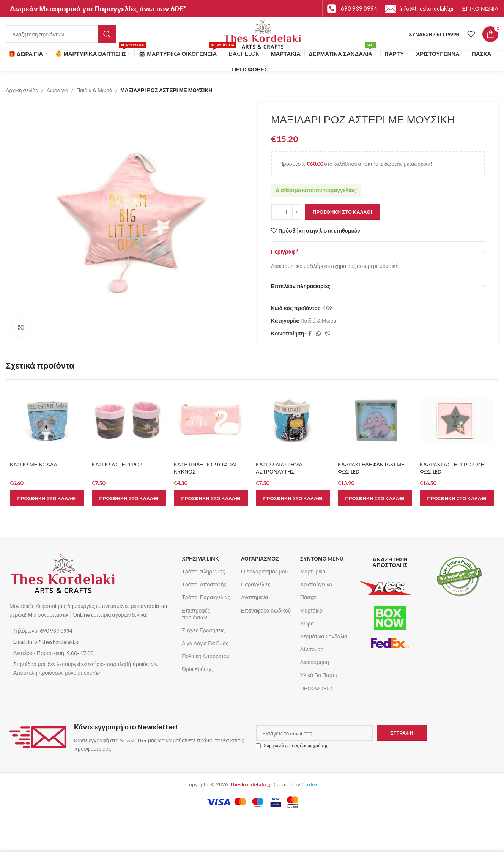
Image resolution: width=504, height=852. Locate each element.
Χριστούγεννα (316, 584)
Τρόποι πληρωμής (203, 571)
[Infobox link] (352, 9)
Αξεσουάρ (312, 649)
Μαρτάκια (311, 610)
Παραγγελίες (256, 584)
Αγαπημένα (254, 597)
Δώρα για (57, 90)
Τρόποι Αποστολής (204, 584)
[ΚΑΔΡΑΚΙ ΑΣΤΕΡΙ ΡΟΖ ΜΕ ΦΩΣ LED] (457, 420)
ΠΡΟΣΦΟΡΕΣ (317, 688)
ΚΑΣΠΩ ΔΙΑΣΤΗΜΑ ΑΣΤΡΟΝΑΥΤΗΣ (279, 468)
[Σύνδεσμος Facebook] (310, 334)
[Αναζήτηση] (61, 34)
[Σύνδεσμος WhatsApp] (318, 334)
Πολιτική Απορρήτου (206, 656)
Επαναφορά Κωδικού (266, 610)
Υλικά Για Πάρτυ (319, 675)
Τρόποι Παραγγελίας (206, 597)
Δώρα (307, 623)
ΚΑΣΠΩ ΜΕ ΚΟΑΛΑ (33, 465)
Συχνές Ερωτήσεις (203, 630)
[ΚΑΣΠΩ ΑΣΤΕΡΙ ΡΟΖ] (129, 420)
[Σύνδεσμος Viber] (328, 334)
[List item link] (92, 631)
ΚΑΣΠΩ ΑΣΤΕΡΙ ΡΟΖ (117, 465)
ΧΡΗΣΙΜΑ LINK (200, 558)
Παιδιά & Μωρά (94, 90)
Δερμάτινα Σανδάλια (324, 636)
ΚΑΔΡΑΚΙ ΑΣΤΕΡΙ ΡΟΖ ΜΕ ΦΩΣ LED (452, 468)
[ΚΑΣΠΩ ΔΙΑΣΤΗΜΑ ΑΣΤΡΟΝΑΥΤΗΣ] (293, 420)
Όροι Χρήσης (197, 669)
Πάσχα (308, 597)
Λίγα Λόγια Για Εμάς (205, 643)
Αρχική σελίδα (22, 90)
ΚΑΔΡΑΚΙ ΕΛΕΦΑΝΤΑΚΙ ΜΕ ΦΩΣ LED (371, 468)
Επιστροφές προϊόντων (196, 614)
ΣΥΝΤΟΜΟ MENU (322, 558)
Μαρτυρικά (313, 571)
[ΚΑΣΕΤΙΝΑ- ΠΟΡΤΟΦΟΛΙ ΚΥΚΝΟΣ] (211, 420)
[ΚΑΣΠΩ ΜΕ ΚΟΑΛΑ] (47, 420)
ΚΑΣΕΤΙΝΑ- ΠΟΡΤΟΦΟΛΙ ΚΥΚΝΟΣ (205, 468)
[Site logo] (262, 34)
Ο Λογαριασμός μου (264, 571)
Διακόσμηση (315, 662)
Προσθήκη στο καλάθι (342, 212)
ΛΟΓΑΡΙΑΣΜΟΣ (260, 558)
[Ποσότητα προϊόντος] (286, 212)
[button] (47, 498)
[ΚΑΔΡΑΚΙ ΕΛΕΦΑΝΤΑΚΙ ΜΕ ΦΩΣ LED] (375, 420)
